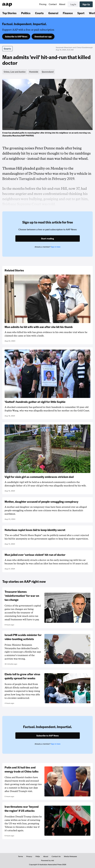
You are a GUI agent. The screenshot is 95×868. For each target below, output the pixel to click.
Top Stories (9, 13)
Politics (26, 13)
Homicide (34, 72)
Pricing (43, 4)
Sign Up (86, 4)
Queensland (48, 72)
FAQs (38, 856)
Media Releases (70, 856)
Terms (20, 856)
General (53, 13)
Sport (81, 13)
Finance (68, 13)
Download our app (43, 37)
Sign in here (56, 247)
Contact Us (56, 856)
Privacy (29, 856)
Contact (53, 4)
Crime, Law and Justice (15, 72)
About (62, 4)
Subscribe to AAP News (16, 37)
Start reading (47, 238)
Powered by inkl (47, 860)
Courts (39, 13)
